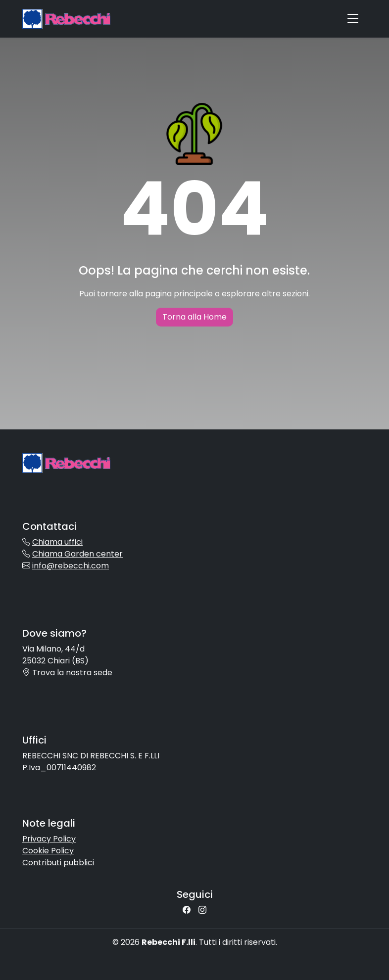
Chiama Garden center (77, 554)
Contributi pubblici (58, 863)
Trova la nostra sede (72, 673)
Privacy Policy (49, 839)
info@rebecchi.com (71, 566)
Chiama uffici (57, 542)
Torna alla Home (194, 317)
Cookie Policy (48, 851)
